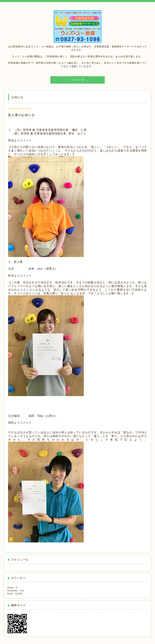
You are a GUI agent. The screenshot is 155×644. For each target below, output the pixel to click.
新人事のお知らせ (21, 115)
